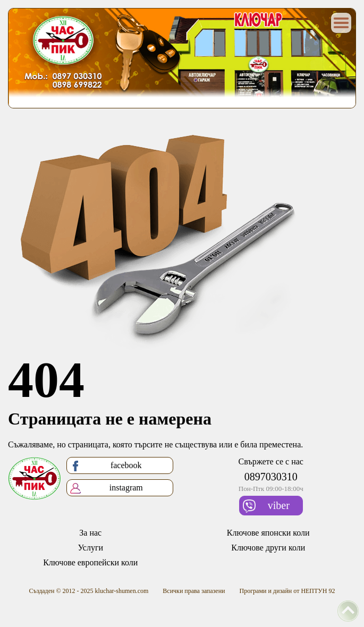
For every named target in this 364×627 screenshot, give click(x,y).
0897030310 (271, 477)
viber (266, 506)
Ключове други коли (268, 548)
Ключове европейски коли (90, 562)
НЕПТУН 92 (318, 591)
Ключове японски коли (268, 533)
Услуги (90, 548)
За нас (90, 533)
